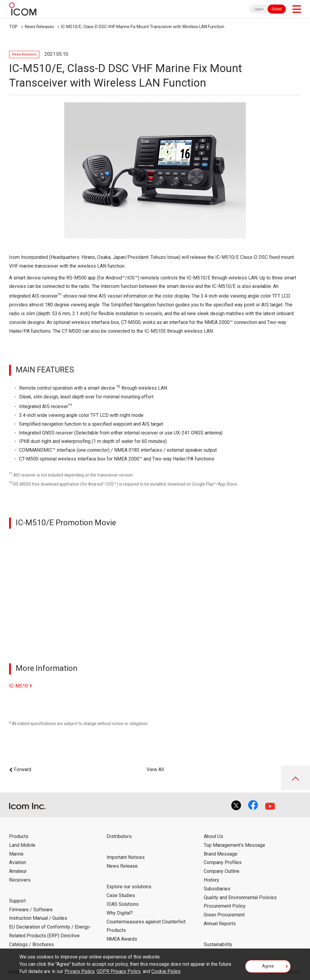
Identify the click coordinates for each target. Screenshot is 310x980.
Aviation (18, 862)
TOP (13, 27)
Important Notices (126, 857)
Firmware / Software (31, 910)
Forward (23, 769)
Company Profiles (223, 862)
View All (155, 769)
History (211, 880)
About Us (213, 836)
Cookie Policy (166, 971)
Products (19, 836)
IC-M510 (18, 686)
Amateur (18, 871)
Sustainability (218, 944)
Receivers (20, 880)
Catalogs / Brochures (31, 944)
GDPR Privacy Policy (119, 971)
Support (17, 901)
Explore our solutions (129, 887)
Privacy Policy (79, 971)
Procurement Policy (225, 906)
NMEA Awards (122, 939)
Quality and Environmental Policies (240, 898)
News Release (122, 866)
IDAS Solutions (123, 904)
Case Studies (121, 895)
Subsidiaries (217, 889)
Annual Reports (220, 924)
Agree (268, 966)
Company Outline (222, 871)
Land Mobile (22, 845)
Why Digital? (120, 913)
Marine (16, 854)
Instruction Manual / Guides (38, 918)
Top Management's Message (234, 845)
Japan (259, 9)
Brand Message (221, 854)
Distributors (119, 836)
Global (277, 9)
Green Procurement (224, 915)
